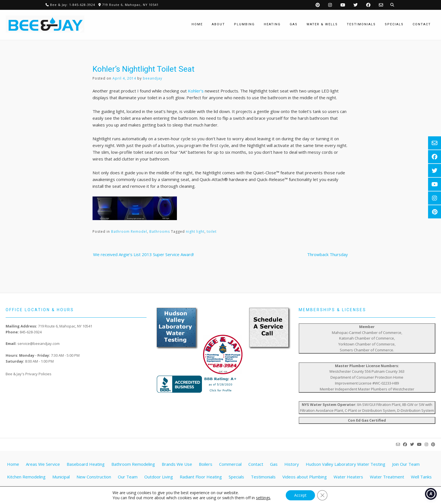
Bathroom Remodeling (133, 464)
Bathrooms (160, 231)
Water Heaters (348, 477)
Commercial (230, 464)
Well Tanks (421, 477)
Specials (236, 477)
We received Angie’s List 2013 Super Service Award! (143, 254)
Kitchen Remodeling (26, 477)
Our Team (128, 477)
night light (195, 231)
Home (13, 464)
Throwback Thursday (328, 254)
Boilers (206, 464)
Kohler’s (196, 91)
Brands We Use (177, 464)
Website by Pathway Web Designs (223, 494)
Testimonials (263, 477)
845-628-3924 (31, 332)
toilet (212, 231)
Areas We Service (43, 464)
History (292, 464)
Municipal (61, 477)
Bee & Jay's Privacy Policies (29, 374)
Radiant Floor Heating (201, 477)
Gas (274, 464)
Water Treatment (387, 477)
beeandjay (153, 78)
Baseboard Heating (86, 464)
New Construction (94, 477)
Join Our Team (406, 464)
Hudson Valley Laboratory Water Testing (346, 464)
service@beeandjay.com (39, 343)
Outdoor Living (159, 477)
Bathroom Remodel (129, 231)
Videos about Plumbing (305, 477)
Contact (256, 464)
